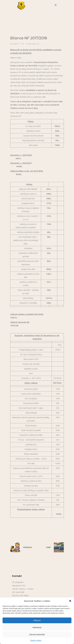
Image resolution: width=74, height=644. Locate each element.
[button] (70, 601)
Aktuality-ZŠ (34, 44)
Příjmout (37, 620)
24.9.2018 (14, 44)
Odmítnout (37, 627)
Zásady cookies (36, 640)
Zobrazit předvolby (37, 634)
